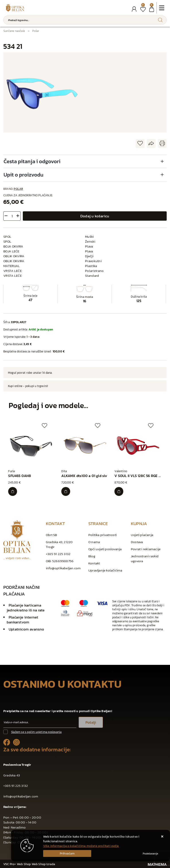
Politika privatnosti (102, 534)
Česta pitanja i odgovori (32, 161)
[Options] (150, 854)
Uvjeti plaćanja (142, 534)
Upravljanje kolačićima (105, 570)
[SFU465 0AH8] (13, 491)
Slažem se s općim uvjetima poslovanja (36, 731)
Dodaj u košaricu (95, 216)
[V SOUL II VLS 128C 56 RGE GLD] (119, 491)
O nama (94, 541)
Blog (92, 555)
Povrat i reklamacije (146, 548)
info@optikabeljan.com (63, 567)
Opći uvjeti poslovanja (105, 548)
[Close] (67, 853)
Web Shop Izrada (43, 863)
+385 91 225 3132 (58, 553)
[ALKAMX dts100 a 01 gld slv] (66, 491)
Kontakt (94, 563)
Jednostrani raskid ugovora (145, 558)
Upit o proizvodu (23, 175)
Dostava (137, 541)
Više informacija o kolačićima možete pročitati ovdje (81, 846)
